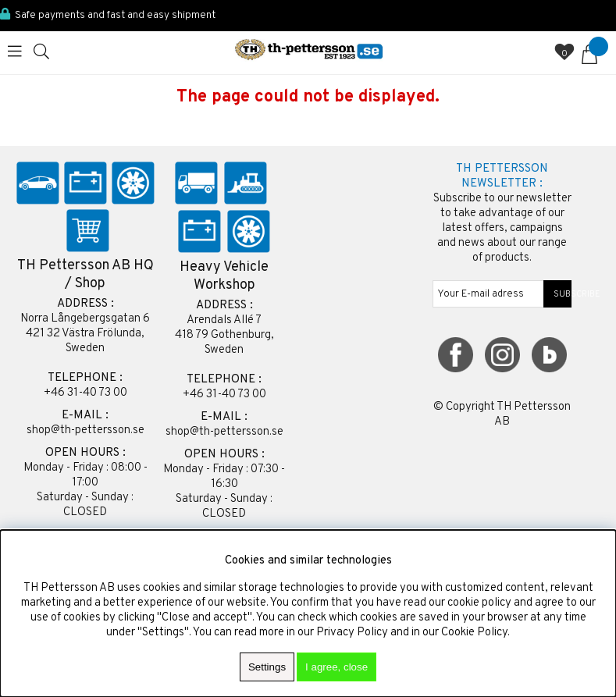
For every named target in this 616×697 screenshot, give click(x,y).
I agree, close (336, 667)
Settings (267, 667)
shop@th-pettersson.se (85, 430)
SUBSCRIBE (558, 294)
